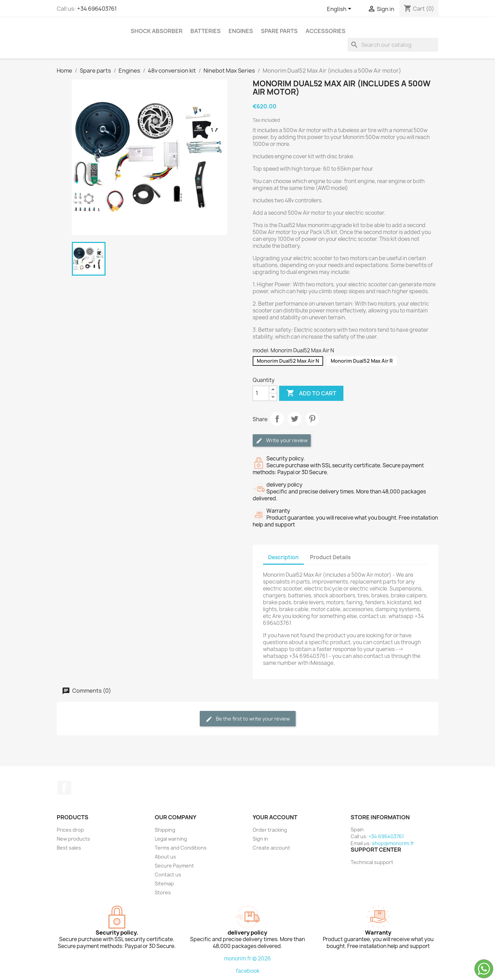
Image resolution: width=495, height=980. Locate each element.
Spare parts (279, 31)
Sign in (260, 839)
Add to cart (311, 393)
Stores (163, 892)
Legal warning (171, 839)
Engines (241, 31)
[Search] (393, 45)
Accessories (326, 31)
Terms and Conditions (181, 848)
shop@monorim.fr (393, 843)
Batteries (206, 31)
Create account (271, 848)
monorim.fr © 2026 (247, 958)
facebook (248, 971)
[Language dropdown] (340, 9)
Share (277, 419)
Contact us (168, 875)
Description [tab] (283, 557)
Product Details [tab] (330, 557)
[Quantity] (261, 393)
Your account (275, 817)
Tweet (295, 419)
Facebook (64, 788)
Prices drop (70, 830)
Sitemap (164, 883)
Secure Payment (174, 866)
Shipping (165, 830)
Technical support (372, 862)
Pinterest (312, 419)
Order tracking (270, 830)
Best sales (69, 848)
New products (73, 839)
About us (165, 857)
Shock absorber (157, 31)
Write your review (282, 441)
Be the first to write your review (248, 719)
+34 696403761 (97, 9)
